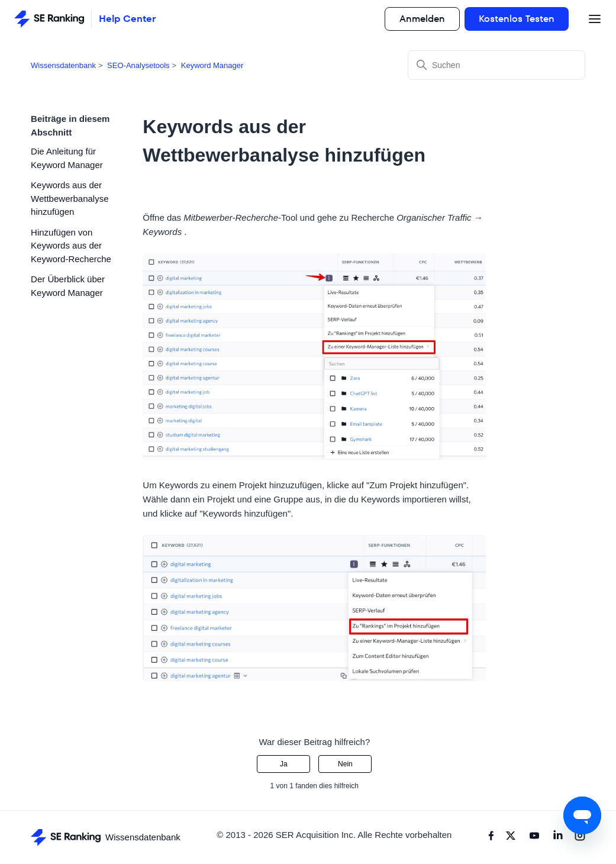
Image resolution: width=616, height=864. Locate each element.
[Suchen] (496, 65)
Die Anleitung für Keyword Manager (67, 158)
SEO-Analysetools (138, 65)
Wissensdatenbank (63, 65)
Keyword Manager (212, 65)
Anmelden (422, 19)
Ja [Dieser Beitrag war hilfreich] (284, 764)
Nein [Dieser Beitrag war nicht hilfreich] (345, 764)
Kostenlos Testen (517, 19)
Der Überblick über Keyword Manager (68, 286)
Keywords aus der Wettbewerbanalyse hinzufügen (70, 198)
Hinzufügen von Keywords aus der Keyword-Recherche (71, 246)
